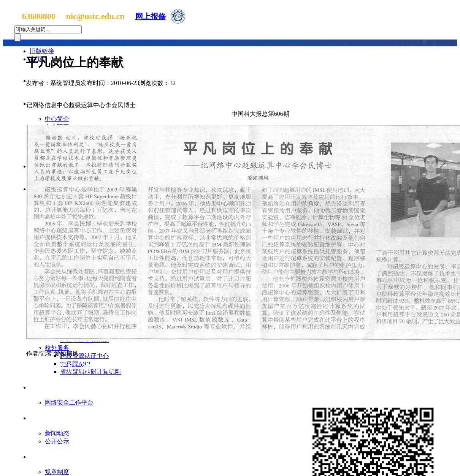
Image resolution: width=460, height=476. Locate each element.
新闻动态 (57, 433)
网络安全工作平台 (69, 402)
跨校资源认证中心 (84, 356)
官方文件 (48, 457)
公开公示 (57, 441)
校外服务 (57, 348)
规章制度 (57, 472)
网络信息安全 (54, 387)
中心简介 (57, 119)
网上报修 (151, 16)
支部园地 (48, 418)
